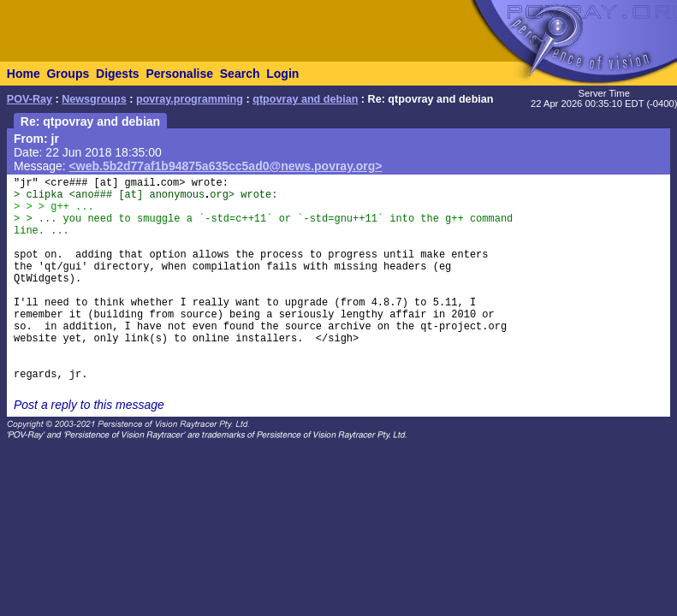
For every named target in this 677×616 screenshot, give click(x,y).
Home (24, 74)
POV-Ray (30, 99)
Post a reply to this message (89, 405)
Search (240, 74)
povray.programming (190, 99)
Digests (118, 74)
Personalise (179, 74)
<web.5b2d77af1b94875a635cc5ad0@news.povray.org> (226, 166)
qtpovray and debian (305, 99)
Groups (68, 74)
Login (282, 74)
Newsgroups (94, 99)
